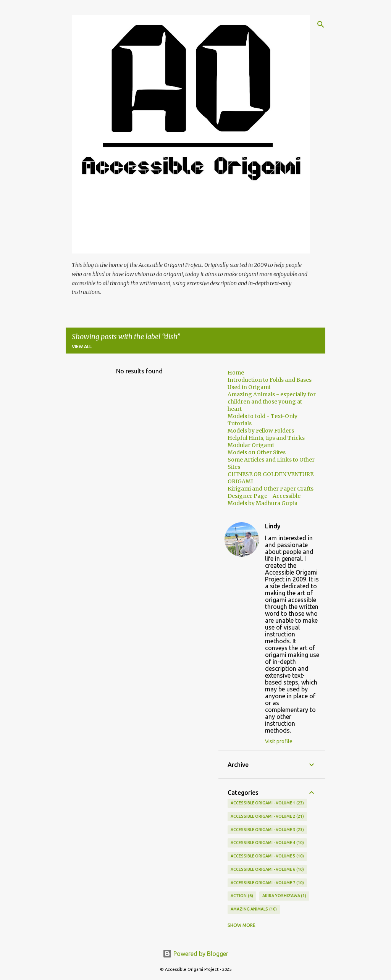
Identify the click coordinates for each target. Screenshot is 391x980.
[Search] (321, 24)
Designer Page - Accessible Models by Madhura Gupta (264, 500)
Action (242, 896)
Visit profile (279, 741)
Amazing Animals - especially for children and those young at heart (272, 402)
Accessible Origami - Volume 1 (267, 803)
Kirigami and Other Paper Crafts (271, 489)
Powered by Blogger (195, 954)
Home (236, 373)
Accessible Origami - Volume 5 (267, 856)
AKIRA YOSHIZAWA (284, 896)
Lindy (273, 526)
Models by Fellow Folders (261, 431)
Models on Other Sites (257, 452)
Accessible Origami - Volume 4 (267, 843)
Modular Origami (251, 445)
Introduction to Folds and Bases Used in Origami (270, 383)
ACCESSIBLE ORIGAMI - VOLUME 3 (267, 830)
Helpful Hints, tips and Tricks (266, 438)
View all (82, 346)
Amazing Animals (254, 909)
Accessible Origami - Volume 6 (267, 870)
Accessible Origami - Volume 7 (267, 883)
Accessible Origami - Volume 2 (267, 817)
